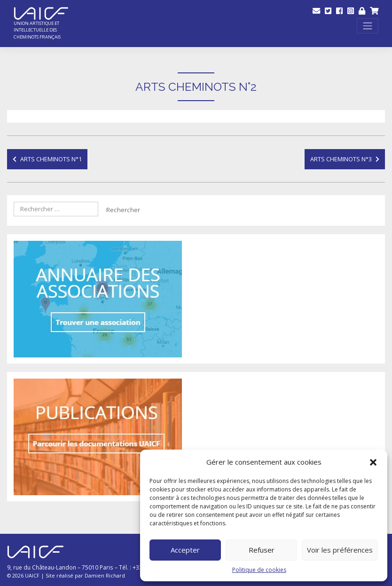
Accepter (185, 550)
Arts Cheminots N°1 (51, 159)
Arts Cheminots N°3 (341, 159)
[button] (373, 462)
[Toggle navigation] (368, 26)
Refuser (262, 550)
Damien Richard (105, 575)
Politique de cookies (259, 570)
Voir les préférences (340, 550)
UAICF (32, 575)
